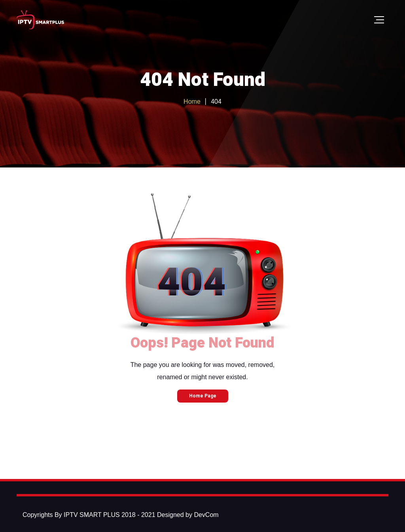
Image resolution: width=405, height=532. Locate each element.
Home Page (203, 396)
